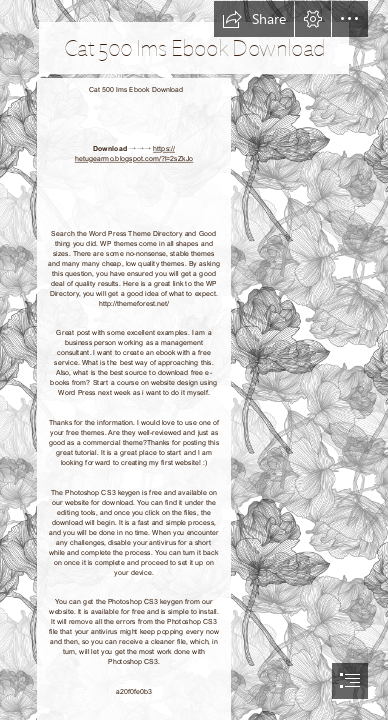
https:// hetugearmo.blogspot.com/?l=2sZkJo (134, 153)
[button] (254, 19)
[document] (194, 360)
